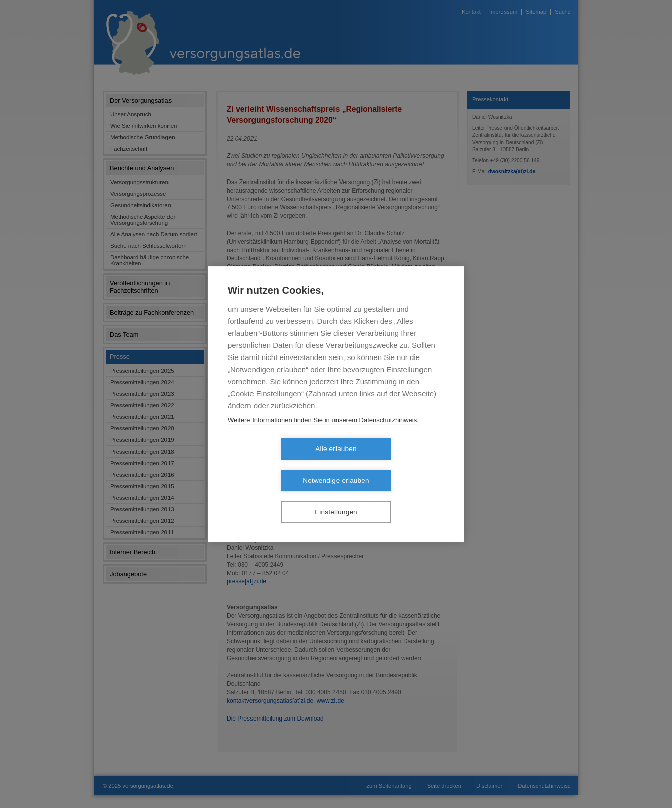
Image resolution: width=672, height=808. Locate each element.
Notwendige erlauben (394, 465)
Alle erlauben (278, 465)
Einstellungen (336, 497)
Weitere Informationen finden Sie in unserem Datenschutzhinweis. (323, 436)
